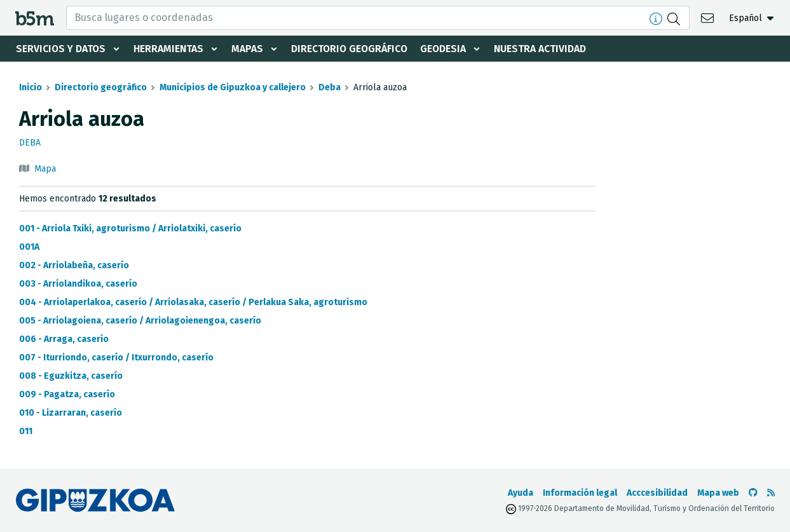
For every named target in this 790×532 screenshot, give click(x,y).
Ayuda (521, 493)
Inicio (31, 87)
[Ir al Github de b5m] (753, 493)
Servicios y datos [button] (61, 49)
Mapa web (718, 493)
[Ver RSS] (771, 493)
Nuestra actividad (546, 49)
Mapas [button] (250, 49)
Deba (330, 87)
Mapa (45, 169)
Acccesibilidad (657, 493)
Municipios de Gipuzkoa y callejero (233, 87)
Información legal (580, 493)
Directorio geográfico (353, 49)
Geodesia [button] (448, 49)
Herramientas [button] (170, 49)
